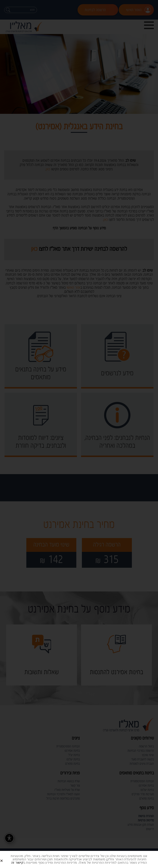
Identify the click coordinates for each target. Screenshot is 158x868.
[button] (6, 857)
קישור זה (17, 863)
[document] (79, 434)
